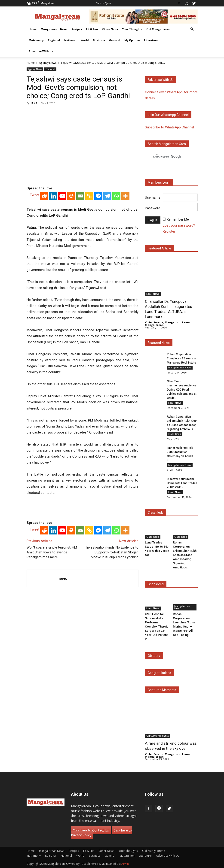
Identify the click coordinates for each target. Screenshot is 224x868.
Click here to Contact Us (91, 830)
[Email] (80, 196)
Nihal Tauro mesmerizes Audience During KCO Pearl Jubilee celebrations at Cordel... (182, 390)
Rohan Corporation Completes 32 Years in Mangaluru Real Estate (181, 358)
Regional (54, 40)
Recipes (77, 29)
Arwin (125, 864)
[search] (167, 157)
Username (153, 197)
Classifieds (175, 434)
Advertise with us (161, 80)
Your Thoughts (132, 29)
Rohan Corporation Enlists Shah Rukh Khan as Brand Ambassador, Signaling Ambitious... (185, 555)
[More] (125, 196)
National (70, 40)
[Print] (71, 196)
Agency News (48, 63)
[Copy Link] (89, 196)
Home (33, 29)
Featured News (159, 343)
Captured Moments (162, 690)
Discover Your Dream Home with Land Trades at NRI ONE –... (182, 483)
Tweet (35, 195)
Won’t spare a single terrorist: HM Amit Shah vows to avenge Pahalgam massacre (52, 552)
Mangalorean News (54, 29)
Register (169, 231)
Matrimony (36, 40)
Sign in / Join (103, 3)
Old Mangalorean (158, 29)
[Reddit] (44, 196)
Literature (151, 40)
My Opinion (132, 40)
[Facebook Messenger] (98, 196)
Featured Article (159, 248)
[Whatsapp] (116, 196)
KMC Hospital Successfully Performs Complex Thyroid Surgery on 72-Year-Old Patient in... (157, 627)
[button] (192, 29)
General (115, 40)
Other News (110, 29)
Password (153, 208)
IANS (34, 103)
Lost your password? (179, 225)
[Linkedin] (53, 196)
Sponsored (156, 584)
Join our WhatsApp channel (168, 115)
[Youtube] (62, 196)
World (85, 40)
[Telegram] (107, 196)
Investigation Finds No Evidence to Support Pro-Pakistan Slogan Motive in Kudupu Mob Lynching (112, 552)
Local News (153, 294)
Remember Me (178, 219)
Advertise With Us (41, 51)
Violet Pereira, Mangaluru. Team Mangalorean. (167, 324)
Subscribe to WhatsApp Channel (169, 127)
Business (99, 40)
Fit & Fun (92, 29)
